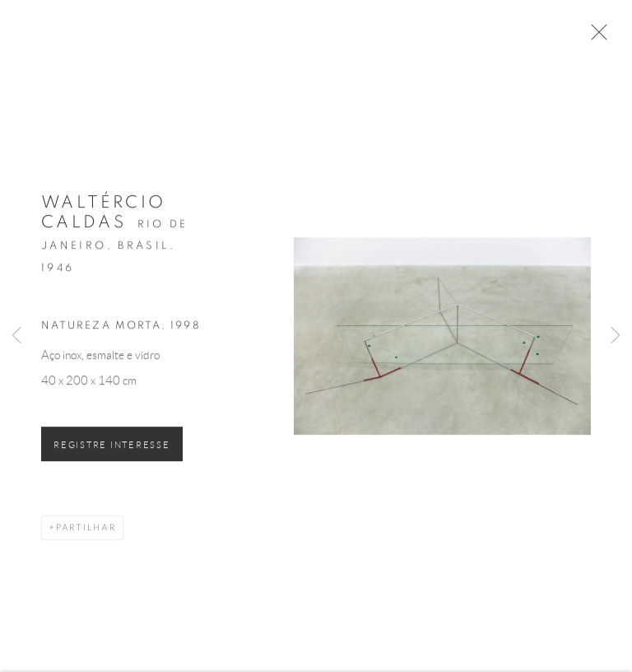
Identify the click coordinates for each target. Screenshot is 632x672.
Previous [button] (16, 336)
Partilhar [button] (86, 530)
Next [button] (616, 336)
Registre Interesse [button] (112, 447)
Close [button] (595, 37)
